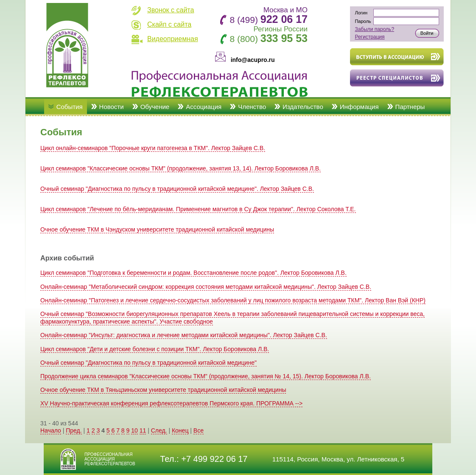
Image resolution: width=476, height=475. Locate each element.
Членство (252, 107)
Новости (112, 107)
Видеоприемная (173, 39)
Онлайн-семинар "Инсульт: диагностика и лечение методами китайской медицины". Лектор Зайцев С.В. (184, 335)
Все (199, 430)
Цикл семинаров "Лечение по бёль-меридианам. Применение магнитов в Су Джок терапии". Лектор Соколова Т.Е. (198, 209)
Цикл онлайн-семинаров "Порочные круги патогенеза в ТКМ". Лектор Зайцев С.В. (153, 148)
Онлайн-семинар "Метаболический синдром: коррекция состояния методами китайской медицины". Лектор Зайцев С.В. (206, 287)
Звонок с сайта (171, 10)
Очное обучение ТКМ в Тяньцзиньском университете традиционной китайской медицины (163, 390)
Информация (359, 107)
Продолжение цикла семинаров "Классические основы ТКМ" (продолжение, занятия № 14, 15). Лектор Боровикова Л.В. (206, 376)
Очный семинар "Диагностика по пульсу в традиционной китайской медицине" (148, 363)
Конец (180, 430)
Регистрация (370, 37)
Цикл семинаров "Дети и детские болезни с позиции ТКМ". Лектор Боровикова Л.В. (155, 349)
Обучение (155, 107)
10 (134, 430)
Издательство (303, 107)
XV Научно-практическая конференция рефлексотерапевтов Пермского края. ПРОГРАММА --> (171, 403)
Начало (51, 430)
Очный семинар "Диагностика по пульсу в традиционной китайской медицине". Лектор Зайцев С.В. (177, 189)
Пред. (74, 430)
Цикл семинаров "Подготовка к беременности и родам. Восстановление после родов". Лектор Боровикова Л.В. (193, 273)
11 (143, 430)
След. (159, 430)
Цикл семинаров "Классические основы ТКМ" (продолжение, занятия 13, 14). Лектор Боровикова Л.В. (181, 168)
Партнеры (410, 107)
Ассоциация (204, 107)
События (70, 107)
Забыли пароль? (374, 29)
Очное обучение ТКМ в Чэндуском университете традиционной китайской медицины (157, 229)
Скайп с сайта (169, 24)
